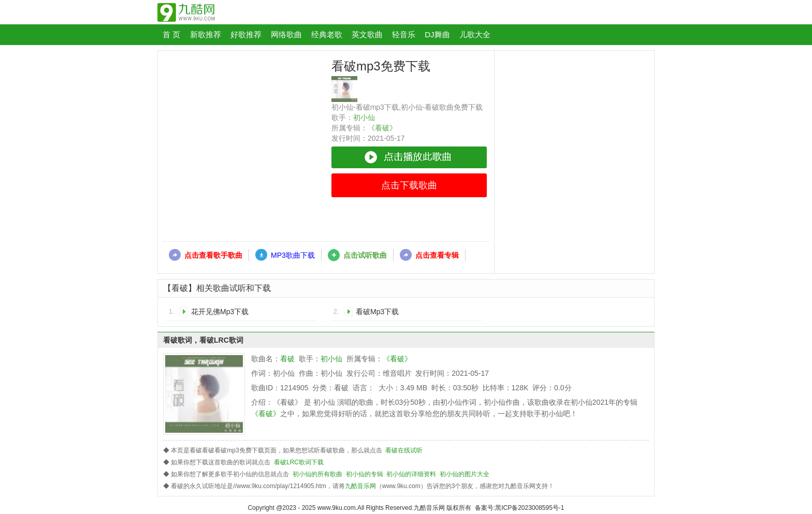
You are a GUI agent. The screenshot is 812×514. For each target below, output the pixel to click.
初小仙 (364, 118)
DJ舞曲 (437, 34)
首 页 (171, 34)
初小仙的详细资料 (411, 474)
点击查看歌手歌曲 (213, 255)
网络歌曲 (286, 34)
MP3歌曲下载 (293, 255)
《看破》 (382, 128)
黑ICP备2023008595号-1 (530, 508)
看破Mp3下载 (377, 312)
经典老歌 (327, 34)
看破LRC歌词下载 (299, 462)
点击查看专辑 (437, 255)
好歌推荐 (246, 34)
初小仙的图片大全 (465, 474)
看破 (287, 359)
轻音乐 (404, 34)
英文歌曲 (367, 34)
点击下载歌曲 (409, 185)
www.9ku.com (337, 508)
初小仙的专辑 (365, 474)
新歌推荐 (206, 34)
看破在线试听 (404, 450)
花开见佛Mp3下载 (220, 312)
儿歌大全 (475, 34)
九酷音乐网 (360, 486)
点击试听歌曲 (365, 255)
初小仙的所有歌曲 (317, 474)
